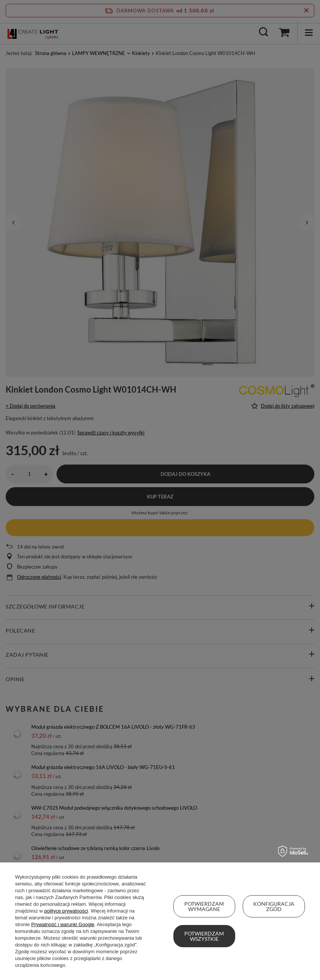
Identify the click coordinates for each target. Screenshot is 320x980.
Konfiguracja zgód (274, 906)
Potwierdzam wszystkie (204, 936)
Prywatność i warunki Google (63, 924)
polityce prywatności (66, 911)
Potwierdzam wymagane (204, 906)
